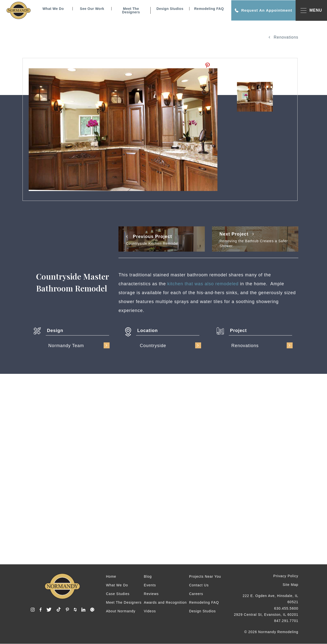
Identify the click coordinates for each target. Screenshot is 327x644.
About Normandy (121, 611)
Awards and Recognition (165, 602)
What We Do (52, 9)
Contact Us (199, 585)
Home (111, 576)
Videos (150, 611)
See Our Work (91, 9)
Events (150, 585)
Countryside (170, 345)
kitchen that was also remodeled (203, 284)
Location (148, 331)
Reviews (151, 594)
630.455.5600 (286, 608)
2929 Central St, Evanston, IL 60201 (266, 615)
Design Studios (169, 9)
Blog (148, 576)
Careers (196, 594)
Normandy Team (79, 345)
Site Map (291, 585)
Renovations (283, 37)
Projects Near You (205, 576)
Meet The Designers (130, 10)
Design (55, 331)
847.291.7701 (286, 621)
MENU (311, 11)
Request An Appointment (263, 10)
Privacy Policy (286, 576)
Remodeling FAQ (208, 9)
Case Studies (118, 594)
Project (238, 331)
